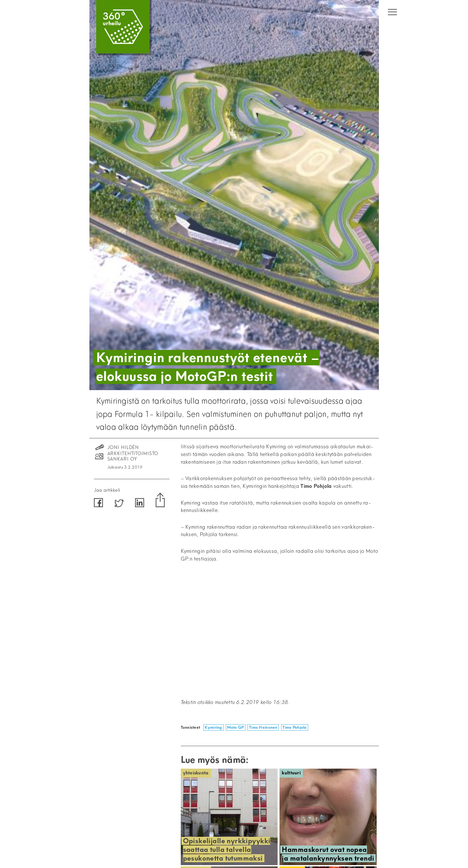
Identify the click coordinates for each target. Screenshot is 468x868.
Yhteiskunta (196, 773)
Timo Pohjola (294, 727)
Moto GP (235, 727)
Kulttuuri (291, 773)
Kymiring (213, 727)
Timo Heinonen (263, 727)
